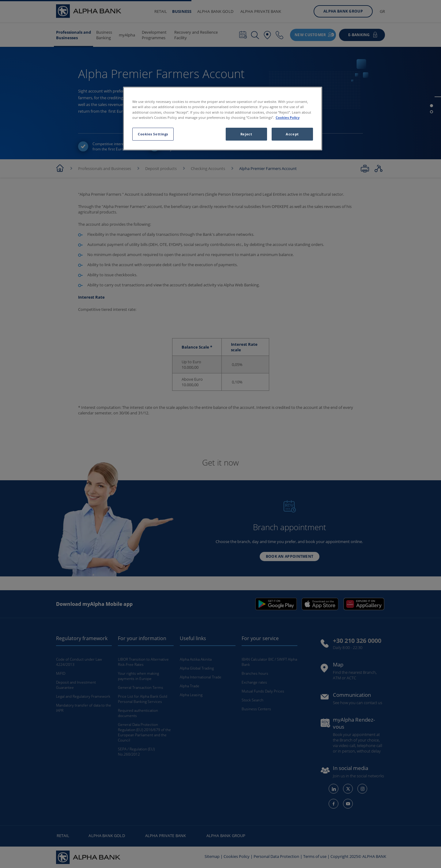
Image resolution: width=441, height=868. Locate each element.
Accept (292, 134)
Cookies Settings (153, 134)
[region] (223, 118)
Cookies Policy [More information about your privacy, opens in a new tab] (288, 117)
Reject (246, 134)
